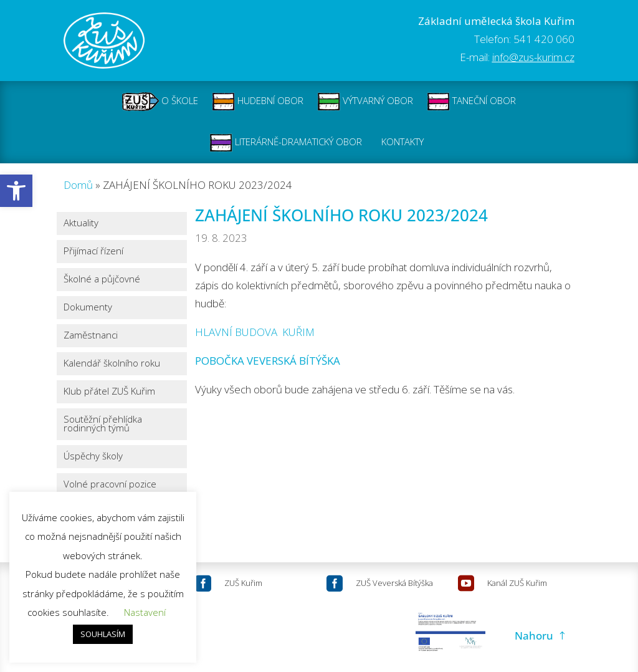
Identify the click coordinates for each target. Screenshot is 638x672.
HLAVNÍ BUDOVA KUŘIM (255, 332)
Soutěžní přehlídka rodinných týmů (103, 424)
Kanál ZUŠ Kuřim (517, 583)
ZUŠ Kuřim (243, 583)
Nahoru (534, 636)
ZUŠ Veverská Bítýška (394, 583)
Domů (78, 185)
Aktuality (81, 223)
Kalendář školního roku (112, 364)
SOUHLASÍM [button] (103, 634)
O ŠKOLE (160, 102)
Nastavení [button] (145, 612)
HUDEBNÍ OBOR (258, 102)
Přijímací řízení (93, 252)
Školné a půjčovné (102, 280)
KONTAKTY (402, 143)
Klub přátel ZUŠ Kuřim (109, 392)
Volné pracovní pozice (110, 485)
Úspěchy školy (93, 457)
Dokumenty (88, 308)
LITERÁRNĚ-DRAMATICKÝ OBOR (286, 143)
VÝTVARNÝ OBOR (365, 102)
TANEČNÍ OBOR (471, 102)
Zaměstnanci (91, 336)
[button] (16, 191)
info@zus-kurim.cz (533, 57)
